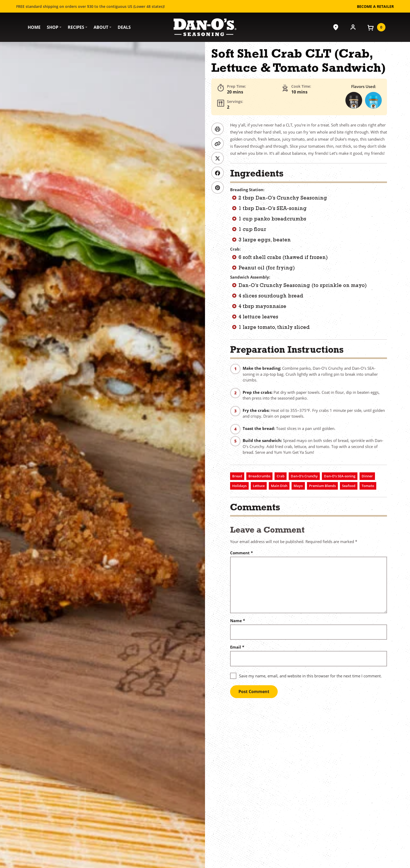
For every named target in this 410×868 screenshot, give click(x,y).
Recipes (76, 27)
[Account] (353, 27)
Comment (241, 553)
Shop (53, 27)
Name (238, 621)
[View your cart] (376, 27)
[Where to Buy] (336, 27)
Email (237, 647)
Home (34, 27)
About (101, 27)
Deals (124, 27)
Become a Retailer (375, 6)
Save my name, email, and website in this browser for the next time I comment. (310, 676)
